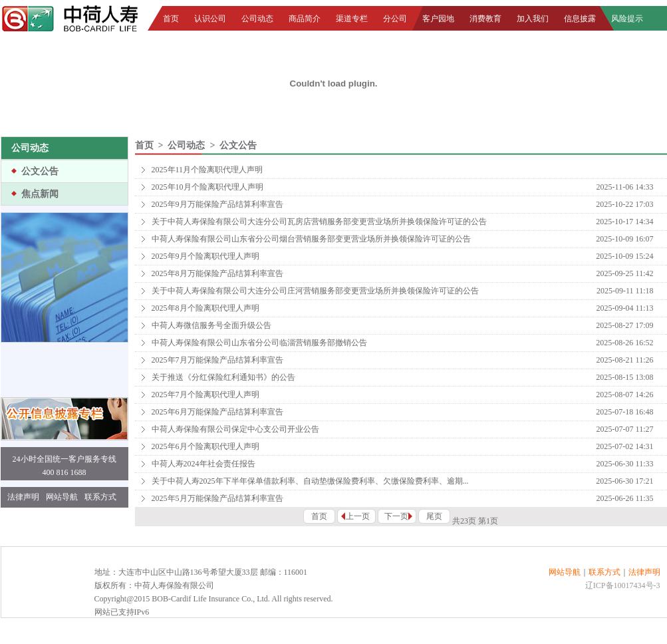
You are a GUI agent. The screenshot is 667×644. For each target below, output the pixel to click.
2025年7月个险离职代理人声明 (205, 395)
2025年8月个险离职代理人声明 (205, 308)
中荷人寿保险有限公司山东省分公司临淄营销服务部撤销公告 (259, 343)
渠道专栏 (352, 19)
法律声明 (23, 497)
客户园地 (438, 19)
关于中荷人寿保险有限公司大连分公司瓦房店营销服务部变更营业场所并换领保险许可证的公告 (319, 222)
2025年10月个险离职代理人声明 (207, 187)
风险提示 (627, 19)
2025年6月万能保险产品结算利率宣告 (217, 412)
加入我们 (533, 19)
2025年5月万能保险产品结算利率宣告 (217, 498)
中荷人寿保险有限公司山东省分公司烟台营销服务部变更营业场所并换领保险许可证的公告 (311, 239)
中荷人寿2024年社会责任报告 (203, 464)
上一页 (358, 516)
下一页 (396, 516)
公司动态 (257, 19)
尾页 (434, 516)
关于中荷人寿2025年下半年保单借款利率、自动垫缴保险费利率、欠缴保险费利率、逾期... (310, 481)
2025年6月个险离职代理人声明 (205, 446)
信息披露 (580, 19)
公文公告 (40, 171)
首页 (171, 19)
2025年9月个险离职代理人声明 (205, 256)
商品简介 (305, 19)
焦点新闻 (40, 194)
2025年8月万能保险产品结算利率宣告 (217, 273)
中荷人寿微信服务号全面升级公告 (211, 325)
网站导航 (62, 497)
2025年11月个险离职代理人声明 (207, 170)
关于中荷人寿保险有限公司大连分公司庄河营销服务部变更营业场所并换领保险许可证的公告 (315, 291)
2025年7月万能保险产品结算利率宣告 (217, 360)
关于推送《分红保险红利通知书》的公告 (223, 377)
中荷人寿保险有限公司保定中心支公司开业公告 (235, 429)
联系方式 (100, 497)
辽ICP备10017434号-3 (623, 585)
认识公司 (210, 19)
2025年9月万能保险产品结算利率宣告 (217, 204)
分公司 (395, 19)
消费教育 (485, 19)
